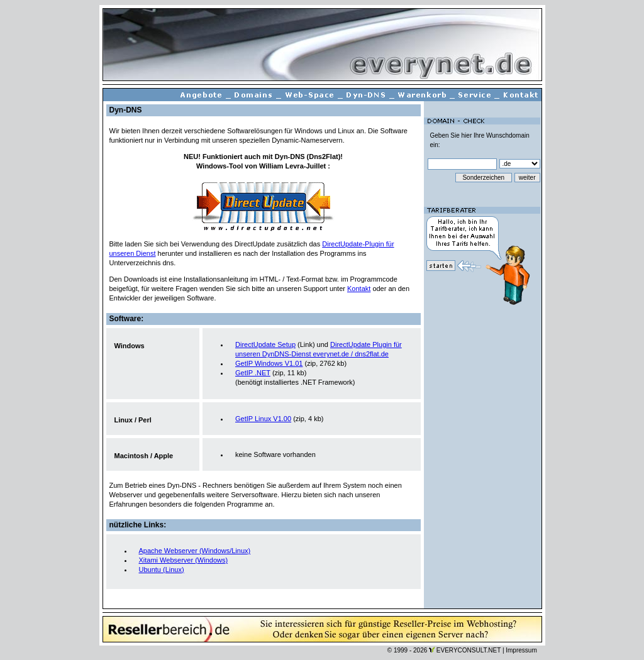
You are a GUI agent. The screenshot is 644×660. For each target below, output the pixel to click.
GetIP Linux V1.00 (263, 419)
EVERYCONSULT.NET (469, 650)
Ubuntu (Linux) (162, 569)
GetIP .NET (253, 373)
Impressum (521, 650)
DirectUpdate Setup (265, 344)
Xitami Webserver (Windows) (184, 560)
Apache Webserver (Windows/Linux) (195, 551)
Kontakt (359, 289)
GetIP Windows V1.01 (269, 363)
